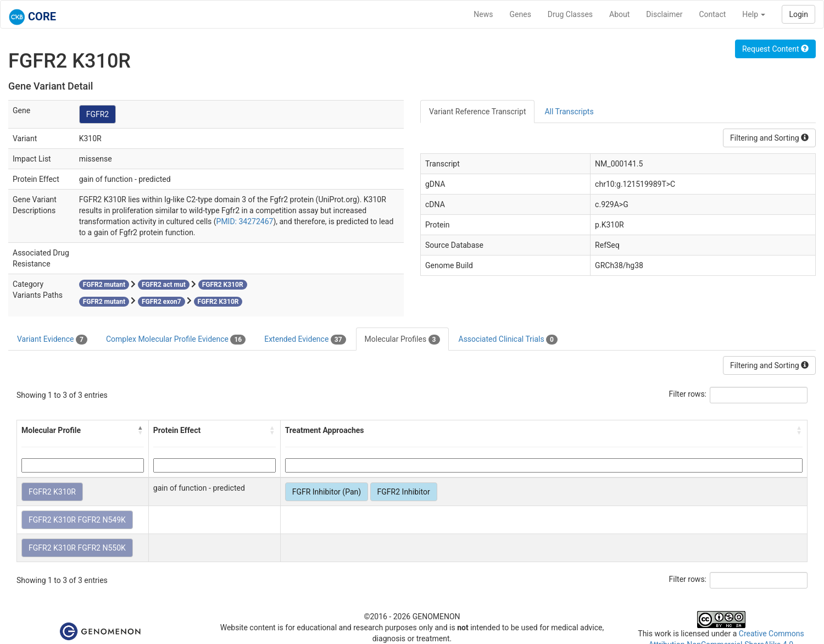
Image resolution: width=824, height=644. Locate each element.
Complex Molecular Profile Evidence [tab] (176, 340)
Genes (520, 14)
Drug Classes (570, 14)
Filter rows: (688, 394)
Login (798, 14)
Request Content (775, 49)
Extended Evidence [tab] (305, 340)
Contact (712, 14)
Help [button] (754, 14)
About (619, 14)
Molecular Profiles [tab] (402, 340)
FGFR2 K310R (52, 492)
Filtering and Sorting (769, 138)
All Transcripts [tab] (569, 112)
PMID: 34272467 (245, 221)
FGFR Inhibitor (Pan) (327, 492)
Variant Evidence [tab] (52, 340)
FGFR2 (98, 114)
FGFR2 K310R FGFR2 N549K (77, 520)
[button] (141, 430)
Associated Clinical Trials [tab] (508, 340)
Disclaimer (664, 14)
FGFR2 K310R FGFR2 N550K (77, 548)
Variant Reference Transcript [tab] (477, 112)
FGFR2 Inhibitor (404, 492)
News (483, 14)
